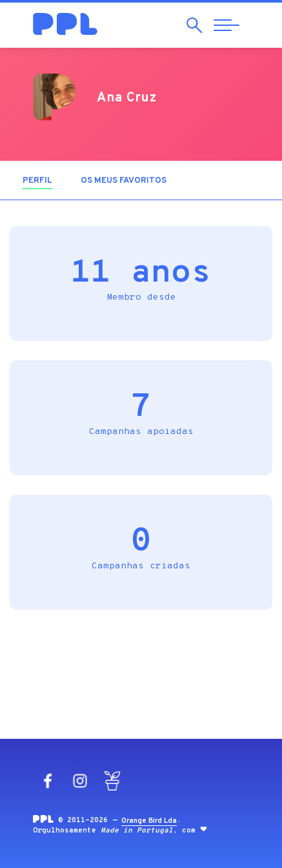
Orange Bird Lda (149, 821)
